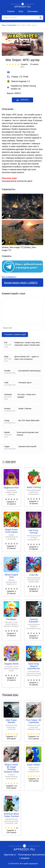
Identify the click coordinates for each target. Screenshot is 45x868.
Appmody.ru (23, 5)
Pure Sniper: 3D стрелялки (34, 721)
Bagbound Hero (11, 488)
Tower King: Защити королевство (34, 666)
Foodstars (11, 619)
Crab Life (34, 575)
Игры (21, 11)
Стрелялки (12, 25)
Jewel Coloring (34, 487)
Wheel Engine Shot (11, 576)
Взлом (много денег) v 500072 (21, 283)
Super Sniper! (34, 765)
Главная (11, 11)
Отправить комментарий (15, 334)
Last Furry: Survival (34, 532)
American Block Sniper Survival (11, 815)
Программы (33, 11)
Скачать (22, 100)
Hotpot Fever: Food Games (11, 531)
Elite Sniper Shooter (11, 721)
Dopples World (11, 664)
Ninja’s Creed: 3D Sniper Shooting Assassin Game (11, 768)
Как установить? (9, 277)
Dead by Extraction (34, 621)
